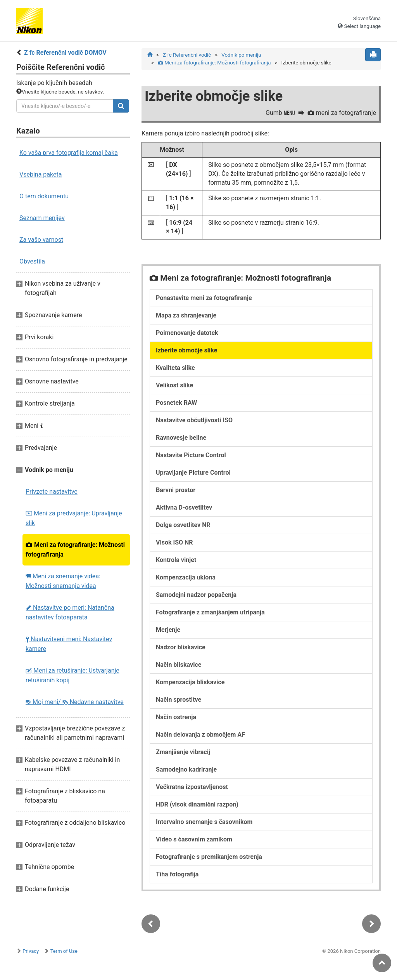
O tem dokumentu (44, 196)
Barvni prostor (176, 490)
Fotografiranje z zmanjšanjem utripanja (210, 612)
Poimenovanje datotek (187, 333)
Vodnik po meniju (241, 55)
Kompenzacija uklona (186, 577)
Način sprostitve (179, 700)
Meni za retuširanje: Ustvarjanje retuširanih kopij (72, 675)
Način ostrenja (176, 717)
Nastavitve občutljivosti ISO (194, 420)
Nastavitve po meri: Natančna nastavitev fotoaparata (70, 612)
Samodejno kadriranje (186, 769)
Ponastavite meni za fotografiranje (204, 298)
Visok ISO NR (174, 542)
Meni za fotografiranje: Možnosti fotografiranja (75, 550)
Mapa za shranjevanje (186, 315)
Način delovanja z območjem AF (200, 735)
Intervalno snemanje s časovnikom (204, 822)
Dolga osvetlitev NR (183, 525)
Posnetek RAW (176, 403)
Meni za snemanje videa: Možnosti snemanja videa (63, 581)
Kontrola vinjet (176, 560)
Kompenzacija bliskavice (190, 682)
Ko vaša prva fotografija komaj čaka (69, 153)
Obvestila (32, 261)
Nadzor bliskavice (181, 647)
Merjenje (168, 630)
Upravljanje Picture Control (193, 473)
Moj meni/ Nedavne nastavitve (75, 702)
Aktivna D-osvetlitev (184, 507)
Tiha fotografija (177, 874)
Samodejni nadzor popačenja (196, 595)
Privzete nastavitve (52, 492)
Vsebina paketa (41, 174)
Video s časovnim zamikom (194, 839)
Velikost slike (174, 385)
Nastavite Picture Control (191, 455)
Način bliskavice (179, 665)
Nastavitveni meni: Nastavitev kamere (69, 644)
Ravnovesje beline (181, 438)
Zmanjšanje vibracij (183, 752)
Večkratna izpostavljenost (192, 787)
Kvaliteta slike (175, 368)
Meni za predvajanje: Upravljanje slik (74, 518)
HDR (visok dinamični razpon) (197, 804)
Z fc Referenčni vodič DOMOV (65, 53)
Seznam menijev (42, 218)
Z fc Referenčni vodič (187, 55)
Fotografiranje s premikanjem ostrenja (209, 857)
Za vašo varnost (41, 240)
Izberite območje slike (186, 350)
